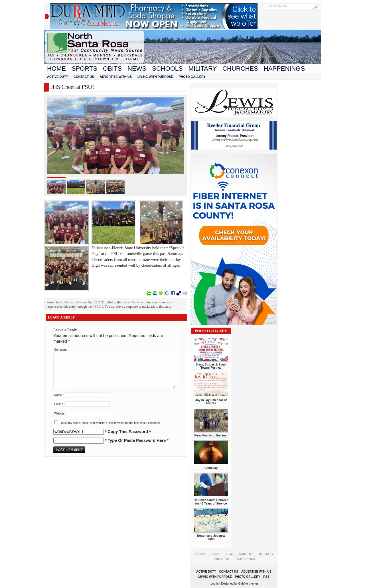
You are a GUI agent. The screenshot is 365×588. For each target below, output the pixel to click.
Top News (138, 302)
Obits (112, 69)
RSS (266, 577)
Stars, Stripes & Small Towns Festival (211, 366)
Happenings (284, 69)
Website (59, 414)
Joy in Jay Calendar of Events (211, 402)
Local (126, 302)
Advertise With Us (116, 77)
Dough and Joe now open (211, 537)
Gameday (211, 468)
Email (59, 404)
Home (56, 69)
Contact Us (84, 77)
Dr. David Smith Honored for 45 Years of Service (211, 502)
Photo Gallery (192, 77)
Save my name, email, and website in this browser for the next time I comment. (111, 423)
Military (203, 69)
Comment (61, 350)
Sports (84, 69)
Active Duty (57, 77)
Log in (215, 584)
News (137, 69)
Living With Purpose (155, 77)
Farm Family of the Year (211, 435)
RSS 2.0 (98, 307)
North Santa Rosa (72, 302)
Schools (167, 69)
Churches (240, 69)
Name (59, 395)
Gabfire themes (249, 584)
